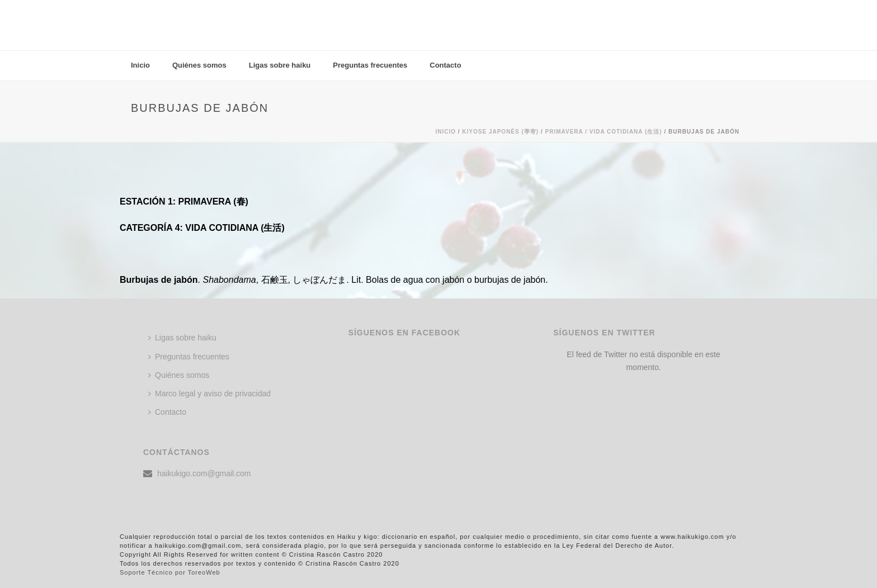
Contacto (445, 65)
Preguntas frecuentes (370, 65)
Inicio (140, 65)
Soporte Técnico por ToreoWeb (170, 572)
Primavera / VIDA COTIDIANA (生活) (603, 132)
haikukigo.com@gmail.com (204, 473)
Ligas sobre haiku (280, 65)
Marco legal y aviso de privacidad (209, 393)
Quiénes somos (199, 65)
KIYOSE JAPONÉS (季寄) (500, 132)
